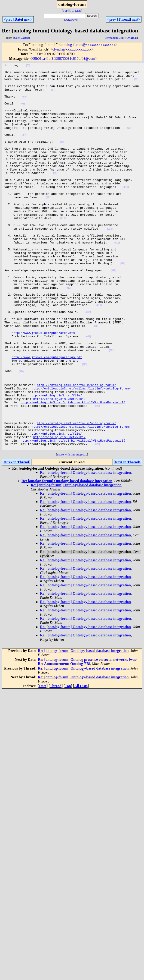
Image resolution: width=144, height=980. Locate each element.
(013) (110, 262)
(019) (88, 362)
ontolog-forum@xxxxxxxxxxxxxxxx (88, 45)
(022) (112, 408)
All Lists (76, 11)
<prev (8, 19)
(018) (99, 354)
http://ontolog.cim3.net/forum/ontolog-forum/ (76, 449)
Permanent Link (115, 38)
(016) (113, 312)
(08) (62, 158)
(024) (21, 433)
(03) (53, 95)
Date (18, 19)
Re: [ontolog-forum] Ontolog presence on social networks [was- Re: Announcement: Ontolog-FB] (88, 739)
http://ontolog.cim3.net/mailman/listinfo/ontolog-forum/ (81, 454)
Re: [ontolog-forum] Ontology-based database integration (85, 550)
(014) (117, 279)
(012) (63, 250)
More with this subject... (72, 532)
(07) (25, 150)
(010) (126, 212)
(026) (97, 521)
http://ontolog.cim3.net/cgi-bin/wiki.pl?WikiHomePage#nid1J (73, 470)
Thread (124, 19)
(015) (122, 304)
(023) (84, 425)
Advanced (71, 20)
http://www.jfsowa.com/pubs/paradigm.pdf (47, 416)
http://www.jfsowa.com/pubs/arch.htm (43, 387)
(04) (25, 104)
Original (132, 38)
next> (28, 19)
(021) (88, 391)
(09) (55, 195)
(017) (68, 333)
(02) (136, 83)
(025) (97, 475)
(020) (95, 379)
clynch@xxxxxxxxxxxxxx (72, 49)
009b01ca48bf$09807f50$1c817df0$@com (63, 58)
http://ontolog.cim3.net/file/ (56, 462)
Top (65, 11)
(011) (48, 225)
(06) (129, 141)
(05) (23, 112)
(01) (28, 66)
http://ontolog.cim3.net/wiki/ (59, 466)
